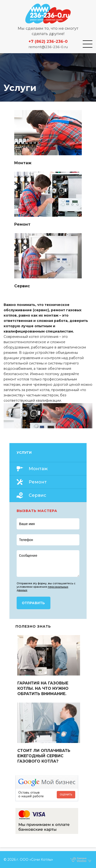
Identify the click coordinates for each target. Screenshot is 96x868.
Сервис (38, 495)
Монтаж (38, 469)
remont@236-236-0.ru (48, 47)
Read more (48, 138)
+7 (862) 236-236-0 (48, 41)
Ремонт (38, 482)
